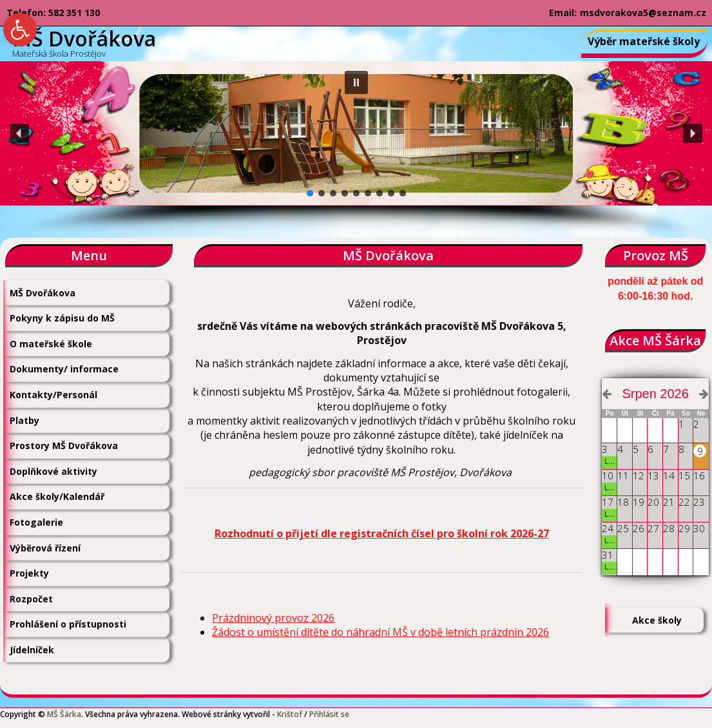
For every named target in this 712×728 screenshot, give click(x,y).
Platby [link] (24, 420)
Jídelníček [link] (32, 650)
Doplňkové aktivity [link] (53, 471)
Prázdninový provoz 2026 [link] (273, 618)
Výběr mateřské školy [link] (644, 41)
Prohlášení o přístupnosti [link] (68, 624)
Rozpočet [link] (31, 599)
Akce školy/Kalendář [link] (57, 496)
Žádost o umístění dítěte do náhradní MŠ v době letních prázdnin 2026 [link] (380, 632)
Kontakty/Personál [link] (53, 395)
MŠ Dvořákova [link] (43, 293)
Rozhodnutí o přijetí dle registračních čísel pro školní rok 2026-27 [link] (382, 533)
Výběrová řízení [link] (45, 548)
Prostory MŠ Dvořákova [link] (64, 445)
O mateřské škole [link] (51, 344)
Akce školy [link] (657, 620)
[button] (356, 82)
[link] (20, 30)
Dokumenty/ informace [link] (64, 369)
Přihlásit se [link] (329, 714)
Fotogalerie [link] (36, 522)
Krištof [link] (290, 714)
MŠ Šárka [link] (64, 714)
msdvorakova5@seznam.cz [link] (643, 13)
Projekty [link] (29, 573)
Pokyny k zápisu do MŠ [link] (62, 318)
